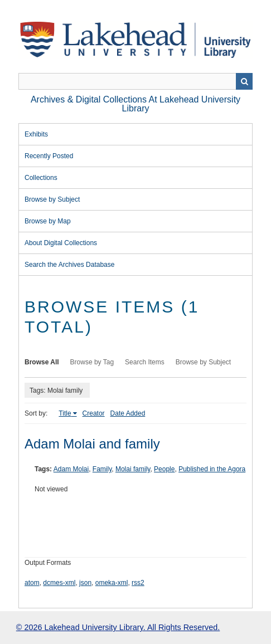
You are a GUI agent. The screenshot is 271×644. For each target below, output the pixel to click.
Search (244, 81)
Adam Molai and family (92, 444)
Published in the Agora (212, 469)
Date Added (128, 413)
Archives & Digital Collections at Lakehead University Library (135, 104)
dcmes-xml (59, 583)
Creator (94, 413)
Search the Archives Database (69, 265)
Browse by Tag (92, 362)
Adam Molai (71, 469)
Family (102, 469)
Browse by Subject (52, 199)
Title (65, 413)
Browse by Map (48, 221)
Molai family (133, 469)
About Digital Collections (61, 243)
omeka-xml (112, 583)
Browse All (42, 362)
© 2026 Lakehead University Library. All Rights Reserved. (118, 627)
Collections (41, 178)
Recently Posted (49, 156)
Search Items (145, 362)
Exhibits (36, 134)
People (164, 469)
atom (32, 583)
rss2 (138, 583)
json (85, 583)
